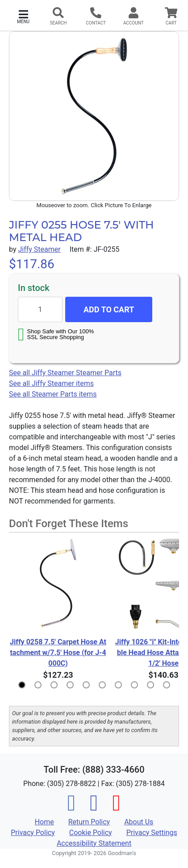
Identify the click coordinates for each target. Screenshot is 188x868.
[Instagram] (94, 808)
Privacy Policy (33, 833)
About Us (139, 822)
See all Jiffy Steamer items (51, 383)
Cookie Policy (91, 833)
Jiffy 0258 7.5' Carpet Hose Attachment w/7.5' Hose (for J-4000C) (58, 653)
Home (44, 822)
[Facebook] (71, 808)
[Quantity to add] (40, 309)
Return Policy (89, 822)
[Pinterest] (117, 808)
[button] (23, 16)
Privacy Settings (152, 833)
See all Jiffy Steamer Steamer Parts (65, 373)
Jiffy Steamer (39, 249)
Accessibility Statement (94, 843)
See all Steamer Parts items (53, 394)
